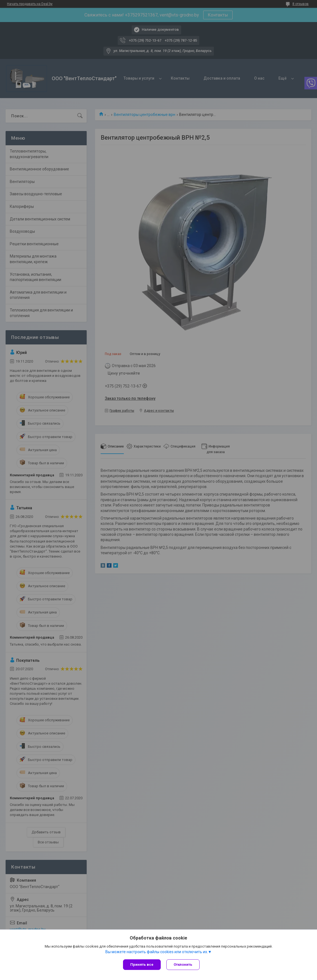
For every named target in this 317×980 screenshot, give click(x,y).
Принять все (142, 964)
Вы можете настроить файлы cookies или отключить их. (157, 952)
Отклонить (183, 964)
